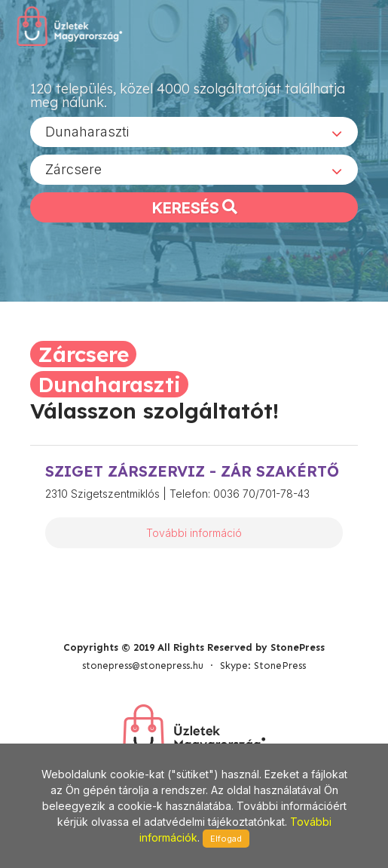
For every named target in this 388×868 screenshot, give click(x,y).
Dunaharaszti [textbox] (87, 132)
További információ (194, 533)
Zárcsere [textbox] (73, 169)
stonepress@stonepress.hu (143, 666)
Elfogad (226, 839)
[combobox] (194, 132)
